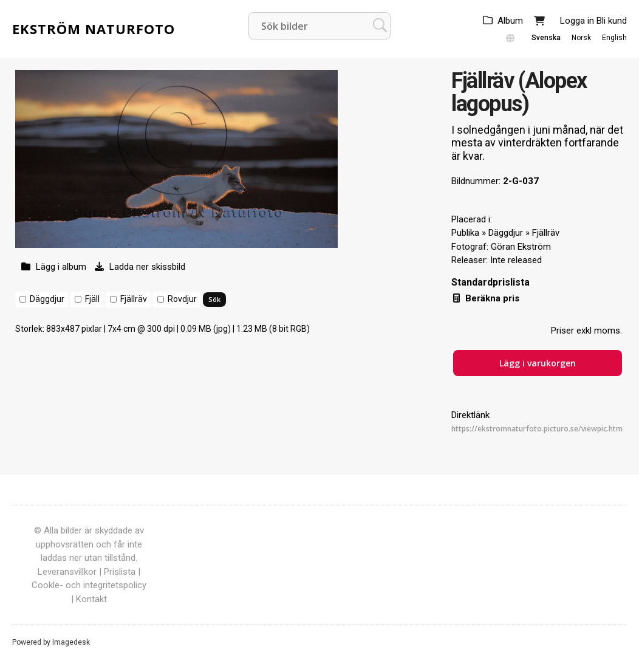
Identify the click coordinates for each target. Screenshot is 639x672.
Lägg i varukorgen (538, 363)
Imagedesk (71, 642)
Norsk (581, 38)
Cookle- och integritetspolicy (89, 585)
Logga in (577, 21)
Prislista (120, 572)
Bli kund (612, 21)
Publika (465, 233)
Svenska (546, 38)
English (614, 38)
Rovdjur (182, 299)
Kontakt (91, 599)
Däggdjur (47, 299)
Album (510, 21)
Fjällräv (134, 299)
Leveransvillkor (67, 572)
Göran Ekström (521, 247)
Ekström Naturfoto (94, 29)
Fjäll (92, 299)
